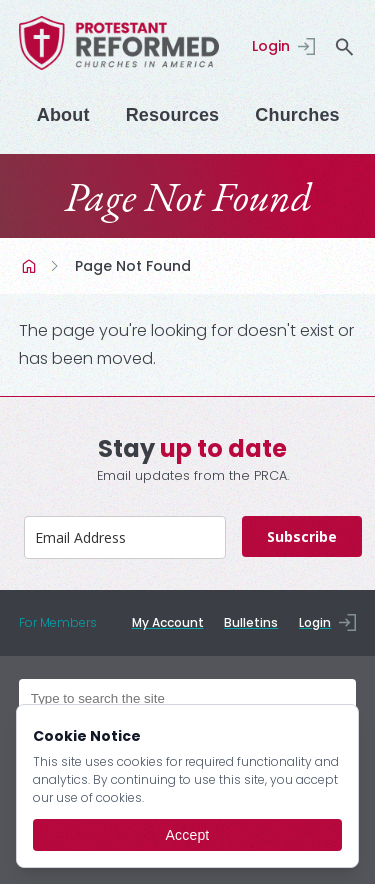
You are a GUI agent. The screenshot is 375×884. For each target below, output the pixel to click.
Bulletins (251, 622)
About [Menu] (63, 115)
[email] (125, 537)
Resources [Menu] (173, 115)
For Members (58, 622)
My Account (168, 622)
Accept (188, 835)
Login (271, 46)
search (344, 47)
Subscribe (302, 536)
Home (31, 266)
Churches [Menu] (297, 115)
